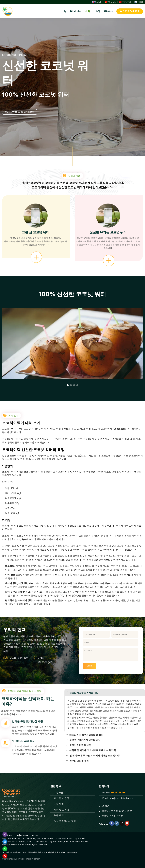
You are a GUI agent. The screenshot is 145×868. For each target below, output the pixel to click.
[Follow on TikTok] (122, 823)
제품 (88, 11)
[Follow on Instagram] (117, 823)
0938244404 (15, 844)
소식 (98, 11)
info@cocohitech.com (121, 798)
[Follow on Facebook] (112, 823)
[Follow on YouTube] (127, 823)
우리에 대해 (76, 11)
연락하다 (108, 11)
